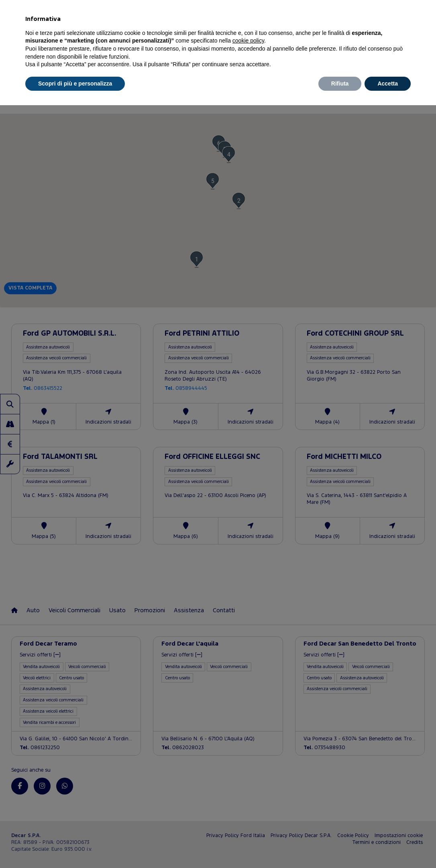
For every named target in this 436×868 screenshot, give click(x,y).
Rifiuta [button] (340, 84)
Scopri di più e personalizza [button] (75, 84)
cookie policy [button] (248, 41)
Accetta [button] (388, 84)
